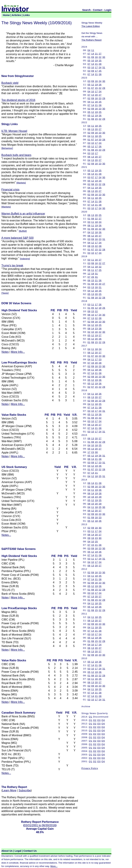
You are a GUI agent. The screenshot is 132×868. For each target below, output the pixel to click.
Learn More (9, 790)
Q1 (91, 717)
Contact (98, 10)
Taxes (5, 293)
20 (96, 95)
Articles (16, 15)
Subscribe (25, 790)
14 (93, 54)
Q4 (103, 720)
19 (96, 61)
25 (100, 61)
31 (104, 67)
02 (89, 98)
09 (93, 57)
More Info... (18, 352)
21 (96, 54)
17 (96, 67)
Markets (21, 183)
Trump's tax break (12, 265)
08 (93, 119)
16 (96, 57)
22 (100, 57)
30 (104, 57)
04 (89, 50)
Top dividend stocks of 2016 (18, 100)
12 (93, 85)
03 (89, 67)
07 (89, 54)
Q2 (95, 720)
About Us (7, 851)
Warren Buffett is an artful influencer (23, 214)
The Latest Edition (91, 26)
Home (6, 15)
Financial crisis (10, 190)
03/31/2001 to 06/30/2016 (40, 825)
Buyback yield (10, 83)
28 (100, 64)
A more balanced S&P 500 (17, 238)
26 (100, 85)
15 (96, 88)
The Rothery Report (92, 40)
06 (89, 129)
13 (93, 95)
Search (87, 10)
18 (96, 126)
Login (108, 10)
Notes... (6, 535)
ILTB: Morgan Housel (14, 131)
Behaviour (7, 148)
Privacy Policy (90, 768)
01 (89, 57)
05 (89, 61)
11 (93, 50)
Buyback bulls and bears (16, 155)
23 (100, 98)
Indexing (25, 259)
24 (100, 67)
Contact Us (30, 851)
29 (104, 88)
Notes (5, 352)
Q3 (99, 720)
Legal (18, 851)
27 (100, 54)
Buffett (23, 231)
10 (93, 61)
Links (26, 15)
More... (54, 866)
